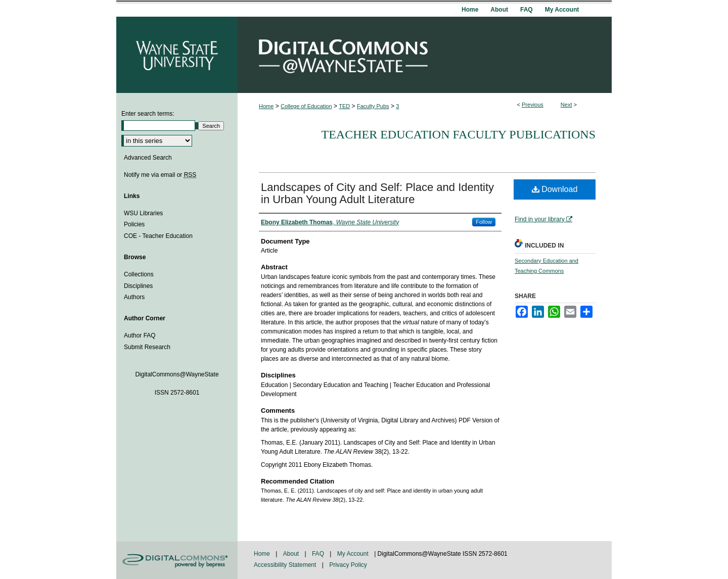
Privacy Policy (348, 565)
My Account (354, 554)
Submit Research (147, 347)
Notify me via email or (160, 175)
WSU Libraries (143, 213)
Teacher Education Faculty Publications (459, 134)
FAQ (319, 554)
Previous (533, 105)
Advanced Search (148, 158)
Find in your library (543, 219)
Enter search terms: (148, 114)
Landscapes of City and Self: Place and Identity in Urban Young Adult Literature (377, 193)
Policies (134, 224)
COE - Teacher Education (158, 236)
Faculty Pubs (373, 106)
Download (555, 189)
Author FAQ (140, 335)
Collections (139, 274)
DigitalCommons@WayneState (425, 55)
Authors (134, 297)
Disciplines (138, 286)
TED (344, 106)
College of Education (306, 106)
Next (566, 105)
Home (266, 106)
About (292, 554)
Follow (484, 222)
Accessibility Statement (286, 565)
